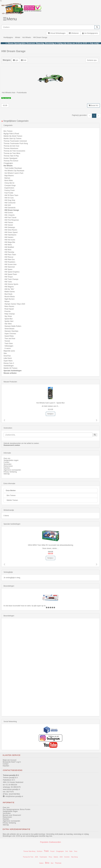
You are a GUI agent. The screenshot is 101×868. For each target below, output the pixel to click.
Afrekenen (74, 33)
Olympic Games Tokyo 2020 (15, 304)
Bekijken (50, 414)
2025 (61, 857)
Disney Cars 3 (9, 363)
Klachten (7, 468)
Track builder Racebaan (13, 168)
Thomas (58, 863)
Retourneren (8, 466)
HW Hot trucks (10, 240)
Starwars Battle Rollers (13, 326)
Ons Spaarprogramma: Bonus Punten (17, 809)
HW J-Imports (10, 215)
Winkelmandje (9, 510)
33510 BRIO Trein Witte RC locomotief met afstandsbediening (50, 545)
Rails (71, 851)
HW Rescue (9, 257)
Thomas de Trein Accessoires (14, 151)
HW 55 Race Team (11, 195)
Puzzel (52, 851)
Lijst (16, 60)
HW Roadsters (10, 262)
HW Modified (9, 247)
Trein (46, 851)
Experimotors (9, 188)
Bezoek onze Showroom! (12, 815)
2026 (36, 857)
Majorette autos (9, 351)
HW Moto (8, 250)
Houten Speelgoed (10, 158)
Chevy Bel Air (9, 183)
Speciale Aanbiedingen (13, 371)
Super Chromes (10, 334)
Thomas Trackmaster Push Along (16, 143)
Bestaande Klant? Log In (12, 762)
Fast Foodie (9, 193)
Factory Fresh (10, 190)
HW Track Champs (11, 279)
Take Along (74, 857)
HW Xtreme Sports (11, 284)
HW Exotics (9, 213)
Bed (52, 863)
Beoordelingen (9, 586)
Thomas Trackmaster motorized (15, 141)
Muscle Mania (10, 297)
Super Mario (8, 361)
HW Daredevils (10, 208)
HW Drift (8, 205)
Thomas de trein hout (11, 146)
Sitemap (7, 474)
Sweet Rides (9, 336)
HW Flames (9, 222)
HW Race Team (10, 255)
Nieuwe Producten (10, 382)
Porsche (8, 311)
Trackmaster (43, 857)
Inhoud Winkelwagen (57, 33)
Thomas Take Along (29, 851)
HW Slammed (10, 267)
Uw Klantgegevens (90, 33)
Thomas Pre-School (11, 161)
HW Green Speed (11, 232)
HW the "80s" (9, 289)
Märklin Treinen (12, 500)
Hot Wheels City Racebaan (14, 171)
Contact (6, 462)
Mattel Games (10, 292)
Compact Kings (10, 185)
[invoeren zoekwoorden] (48, 27)
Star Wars (8, 324)
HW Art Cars (9, 198)
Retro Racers (9, 306)
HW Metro (8, 245)
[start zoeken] (97, 27)
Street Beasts (9, 329)
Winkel (18, 37)
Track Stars (9, 343)
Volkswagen (9, 346)
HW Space (8, 269)
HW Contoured (10, 203)
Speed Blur (9, 319)
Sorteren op (92, 60)
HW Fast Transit (10, 218)
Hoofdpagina (8, 37)
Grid (24, 60)
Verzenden (7, 464)
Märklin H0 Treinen (10, 368)
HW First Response (12, 220)
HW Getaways (10, 227)
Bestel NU (93, 105)
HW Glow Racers (11, 230)
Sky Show (8, 316)
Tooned (7, 341)
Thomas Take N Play (11, 156)
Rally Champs (10, 314)
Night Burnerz (10, 299)
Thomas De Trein (28, 857)
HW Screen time (10, 264)
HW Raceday (9, 252)
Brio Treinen (8, 131)
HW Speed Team (11, 274)
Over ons (7, 458)
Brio (47, 863)
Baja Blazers (9, 176)
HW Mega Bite (10, 242)
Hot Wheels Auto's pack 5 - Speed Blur (50, 403)
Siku (5, 353)
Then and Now (10, 339)
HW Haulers (9, 237)
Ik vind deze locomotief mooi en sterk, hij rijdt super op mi (24, 606)
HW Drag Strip (10, 200)
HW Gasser (9, 225)
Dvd (67, 851)
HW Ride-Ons (10, 260)
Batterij (56, 857)
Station (41, 863)
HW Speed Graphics (12, 272)
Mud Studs (8, 294)
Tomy (76, 851)
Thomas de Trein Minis (12, 153)
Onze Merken (11, 491)
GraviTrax (7, 356)
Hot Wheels (26, 37)
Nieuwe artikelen (10, 373)
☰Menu (10, 19)
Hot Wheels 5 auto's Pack (14, 173)
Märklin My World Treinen (13, 136)
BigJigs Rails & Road (11, 134)
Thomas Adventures (11, 148)
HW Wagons (9, 287)
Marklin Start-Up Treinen (12, 139)
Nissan (7, 301)
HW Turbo (8, 282)
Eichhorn (40, 851)
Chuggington (8, 163)
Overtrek (67, 857)
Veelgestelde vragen (11, 460)
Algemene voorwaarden (12, 470)
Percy (50, 857)
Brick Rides (9, 181)
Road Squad (9, 309)
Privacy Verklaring (10, 472)
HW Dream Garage (40, 37)
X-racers (8, 348)
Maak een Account (10, 760)
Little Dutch (8, 358)
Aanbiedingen (9, 366)
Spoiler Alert (9, 321)
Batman (7, 178)
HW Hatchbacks (10, 235)
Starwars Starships (11, 331)
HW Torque (9, 277)
